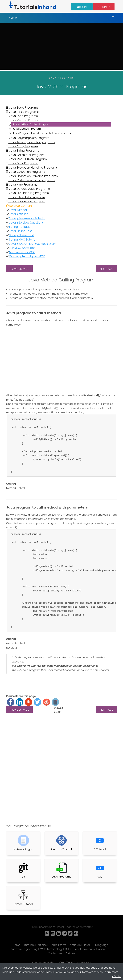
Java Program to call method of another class (42, 133)
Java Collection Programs (26, 172)
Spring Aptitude (20, 227)
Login (82, 7)
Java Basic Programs (22, 108)
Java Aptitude (19, 214)
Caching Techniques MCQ (27, 256)
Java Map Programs (22, 185)
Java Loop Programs (22, 116)
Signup (104, 7)
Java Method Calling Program (31, 124)
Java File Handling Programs (27, 193)
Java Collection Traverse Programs (32, 176)
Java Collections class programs (30, 180)
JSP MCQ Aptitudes (22, 248)
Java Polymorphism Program (28, 138)
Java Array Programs (22, 146)
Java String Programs (23, 151)
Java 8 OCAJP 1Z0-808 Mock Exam (33, 244)
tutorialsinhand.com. (46, 963)
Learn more (111, 972)
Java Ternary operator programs (30, 142)
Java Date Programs (22, 163)
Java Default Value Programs (28, 189)
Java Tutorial (18, 210)
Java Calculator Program (25, 155)
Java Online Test (20, 231)
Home (13, 18)
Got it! (117, 976)
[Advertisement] (61, 47)
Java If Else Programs (22, 112)
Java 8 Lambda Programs (26, 197)
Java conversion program (26, 201)
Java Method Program (27, 129)
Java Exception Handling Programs (32, 168)
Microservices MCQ (22, 252)
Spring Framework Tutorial (27, 218)
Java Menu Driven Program (26, 159)
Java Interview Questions (26, 223)
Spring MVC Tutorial (23, 240)
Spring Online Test (21, 235)
